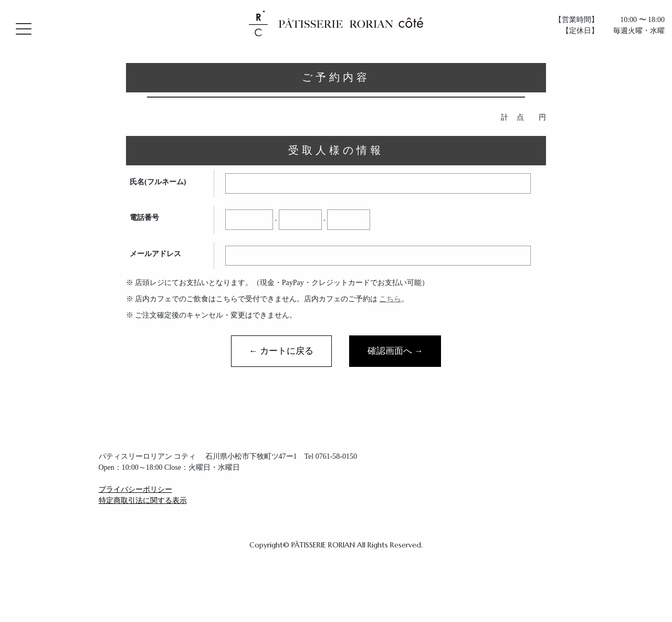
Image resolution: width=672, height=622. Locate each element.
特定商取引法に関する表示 (143, 500)
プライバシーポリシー (135, 489)
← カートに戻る (281, 351)
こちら (390, 299)
